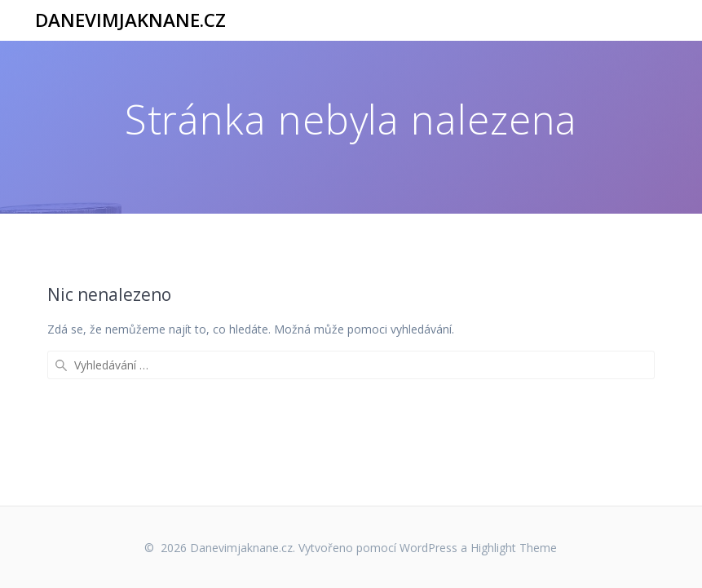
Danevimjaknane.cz (130, 20)
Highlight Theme (514, 548)
